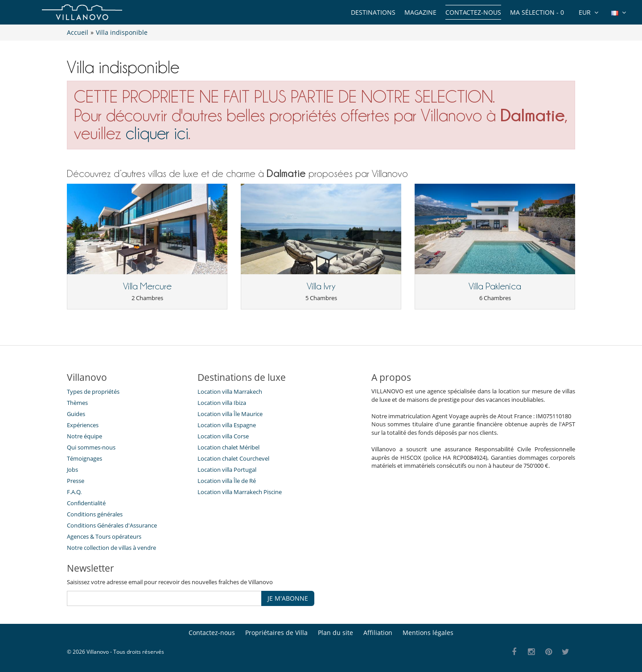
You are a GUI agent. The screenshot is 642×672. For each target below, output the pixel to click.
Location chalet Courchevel (233, 458)
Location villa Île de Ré (227, 481)
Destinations (373, 12)
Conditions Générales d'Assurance (112, 525)
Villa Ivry (321, 286)
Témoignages (84, 458)
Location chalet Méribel (228, 447)
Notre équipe (84, 436)
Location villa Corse (223, 436)
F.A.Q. (74, 492)
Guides (76, 414)
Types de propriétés (93, 392)
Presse (76, 481)
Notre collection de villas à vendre (112, 548)
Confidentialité (86, 503)
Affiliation (378, 633)
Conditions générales (95, 514)
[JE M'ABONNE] (164, 598)
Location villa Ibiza (222, 403)
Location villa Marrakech (230, 392)
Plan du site (335, 633)
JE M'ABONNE (288, 598)
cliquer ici (157, 133)
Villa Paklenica (495, 286)
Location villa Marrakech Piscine (240, 492)
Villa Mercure (147, 286)
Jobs (72, 470)
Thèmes (77, 403)
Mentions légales (428, 633)
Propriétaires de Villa (276, 633)
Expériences (83, 425)
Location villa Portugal (227, 470)
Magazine (420, 12)
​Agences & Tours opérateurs (104, 536)
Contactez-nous (473, 12)
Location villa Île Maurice (230, 414)
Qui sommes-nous (91, 447)
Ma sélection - (537, 12)
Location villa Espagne (227, 425)
